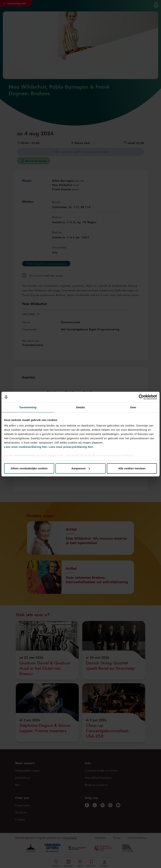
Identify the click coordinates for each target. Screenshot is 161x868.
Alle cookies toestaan (132, 468)
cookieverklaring (24, 455)
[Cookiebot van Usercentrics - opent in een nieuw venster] (141, 397)
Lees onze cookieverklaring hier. (26, 447)
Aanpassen (81, 468)
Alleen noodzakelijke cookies (29, 468)
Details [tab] (80, 407)
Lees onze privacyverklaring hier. (71, 447)
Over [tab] (133, 407)
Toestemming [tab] (28, 407)
